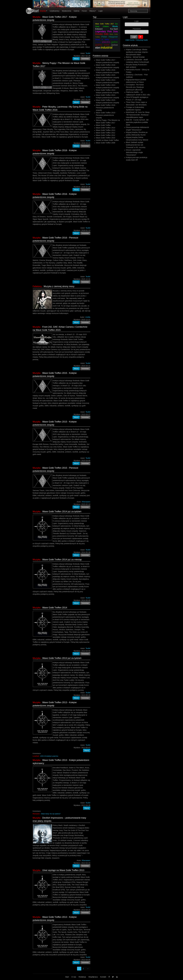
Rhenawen (36, 814)
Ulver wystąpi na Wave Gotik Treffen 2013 (63, 870)
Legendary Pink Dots (107, 31)
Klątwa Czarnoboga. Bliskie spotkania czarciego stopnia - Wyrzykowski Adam (137, 52)
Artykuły (43, 11)
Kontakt (103, 977)
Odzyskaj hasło (142, 40)
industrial (107, 48)
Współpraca (93, 977)
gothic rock (102, 45)
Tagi (95, 17)
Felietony (37, 286)
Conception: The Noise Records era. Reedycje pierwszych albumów (135, 87)
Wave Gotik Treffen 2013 (106, 130)
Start (67, 977)
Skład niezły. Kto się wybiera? (51, 814)
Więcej (93, 11)
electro (106, 42)
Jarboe (114, 45)
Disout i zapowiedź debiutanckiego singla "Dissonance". (134, 152)
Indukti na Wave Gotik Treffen (107, 140)
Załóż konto (130, 40)
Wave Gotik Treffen (103, 125)
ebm (98, 48)
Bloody (115, 26)
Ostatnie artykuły (130, 45)
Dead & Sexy (102, 39)
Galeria (76, 11)
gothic (114, 42)
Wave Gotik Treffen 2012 (106, 133)
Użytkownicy (54, 11)
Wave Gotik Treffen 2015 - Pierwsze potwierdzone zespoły (106, 115)
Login (101, 11)
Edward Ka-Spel (107, 29)
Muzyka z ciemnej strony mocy (59, 286)
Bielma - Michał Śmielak (135, 57)
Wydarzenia (67, 11)
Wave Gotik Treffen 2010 (106, 138)
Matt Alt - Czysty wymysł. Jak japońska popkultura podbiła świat (137, 122)
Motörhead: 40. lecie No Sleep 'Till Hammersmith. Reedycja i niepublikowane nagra (138, 115)
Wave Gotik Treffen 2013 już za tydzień (62, 658)
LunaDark (36, 756)
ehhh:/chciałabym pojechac (49, 756)
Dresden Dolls (102, 34)
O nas (74, 977)
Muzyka (37, 17)
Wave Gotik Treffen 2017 (105, 24)
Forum (84, 11)
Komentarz (85, 59)
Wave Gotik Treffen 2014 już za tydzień (62, 512)
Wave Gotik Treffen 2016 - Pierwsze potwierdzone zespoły (106, 108)
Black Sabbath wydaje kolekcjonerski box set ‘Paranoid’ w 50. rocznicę (136, 145)
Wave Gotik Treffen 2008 (106, 143)
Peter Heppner (110, 37)
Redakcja (82, 977)
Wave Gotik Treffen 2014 (55, 608)
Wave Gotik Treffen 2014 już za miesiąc (62, 560)
